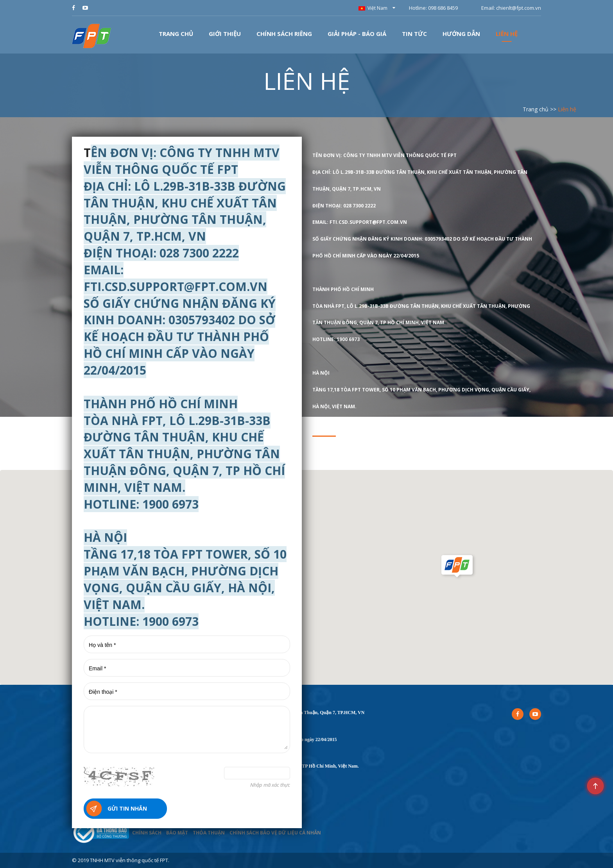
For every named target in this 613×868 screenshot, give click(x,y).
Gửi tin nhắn (127, 808)
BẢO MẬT (177, 833)
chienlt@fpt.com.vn (519, 8)
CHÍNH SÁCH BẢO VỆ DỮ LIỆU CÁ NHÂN (275, 833)
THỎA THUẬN (209, 833)
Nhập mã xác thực (270, 785)
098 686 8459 (443, 8)
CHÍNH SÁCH (147, 833)
